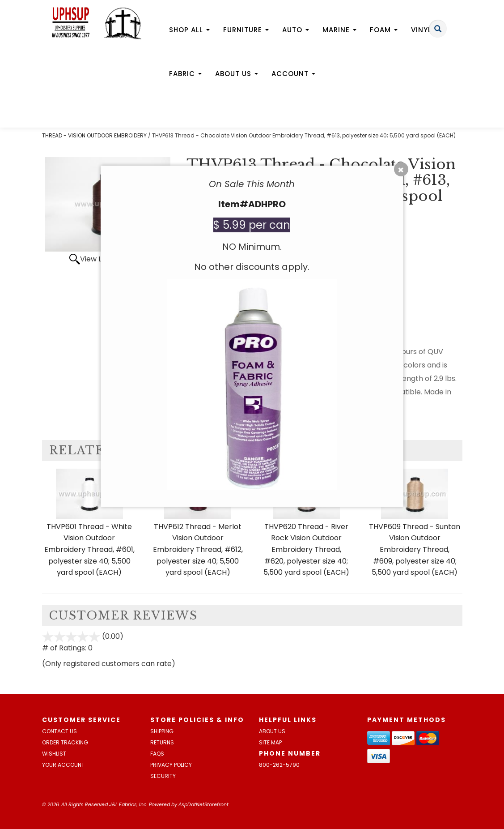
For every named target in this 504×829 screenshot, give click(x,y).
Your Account (63, 765)
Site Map (270, 742)
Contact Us (59, 731)
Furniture (246, 30)
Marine (339, 30)
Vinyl (425, 30)
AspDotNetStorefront (203, 804)
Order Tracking (65, 742)
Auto (296, 30)
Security (163, 776)
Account (293, 74)
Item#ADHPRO (252, 204)
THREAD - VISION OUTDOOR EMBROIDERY (94, 135)
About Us (237, 74)
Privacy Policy (171, 765)
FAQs (157, 754)
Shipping (162, 731)
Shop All (189, 30)
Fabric (185, 74)
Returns (162, 742)
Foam (384, 30)
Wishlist (54, 754)
